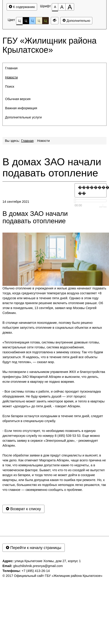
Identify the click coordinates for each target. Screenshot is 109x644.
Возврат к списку (23, 509)
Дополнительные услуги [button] (23, 117)
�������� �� (92, 190)
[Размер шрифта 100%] (55, 7)
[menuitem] (54, 68)
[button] (54, 93)
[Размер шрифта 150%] (62, 7)
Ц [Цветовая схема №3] (32, 21)
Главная (27, 141)
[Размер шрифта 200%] (70, 7)
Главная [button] (11, 68)
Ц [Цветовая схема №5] (45, 21)
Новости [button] (11, 77)
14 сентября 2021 (16, 202)
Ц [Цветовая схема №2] (26, 21)
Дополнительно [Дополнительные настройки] (76, 21)
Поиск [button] (10, 86)
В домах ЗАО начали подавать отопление (52, 167)
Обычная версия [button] (18, 99)
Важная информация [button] (21, 108)
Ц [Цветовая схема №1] (19, 22)
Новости (43, 141)
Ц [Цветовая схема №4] (39, 21)
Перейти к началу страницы (34, 548)
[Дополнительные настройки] (55, 21)
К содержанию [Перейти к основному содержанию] (22, 7)
